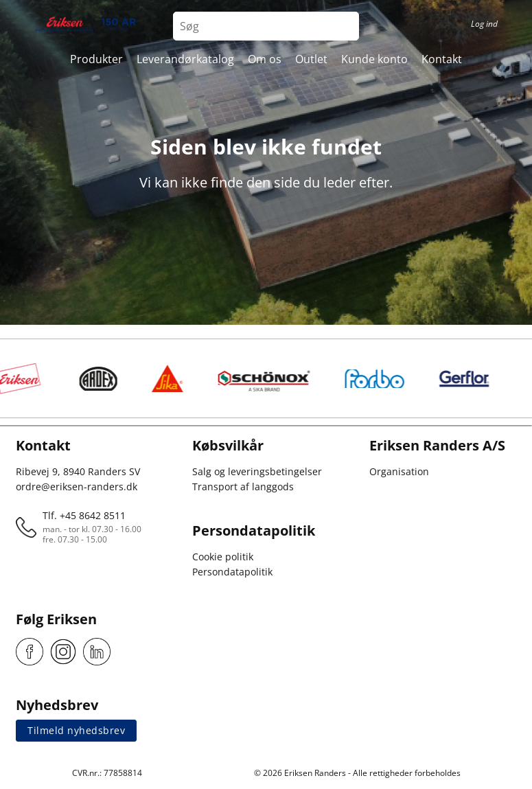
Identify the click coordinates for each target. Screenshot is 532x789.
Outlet (311, 59)
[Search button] (345, 26)
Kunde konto (374, 59)
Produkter (96, 59)
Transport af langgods (243, 487)
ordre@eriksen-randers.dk (77, 487)
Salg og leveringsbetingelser (257, 471)
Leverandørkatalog (185, 59)
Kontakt (442, 59)
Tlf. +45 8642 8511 (84, 515)
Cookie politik (223, 557)
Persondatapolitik (232, 572)
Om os (265, 59)
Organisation (399, 471)
